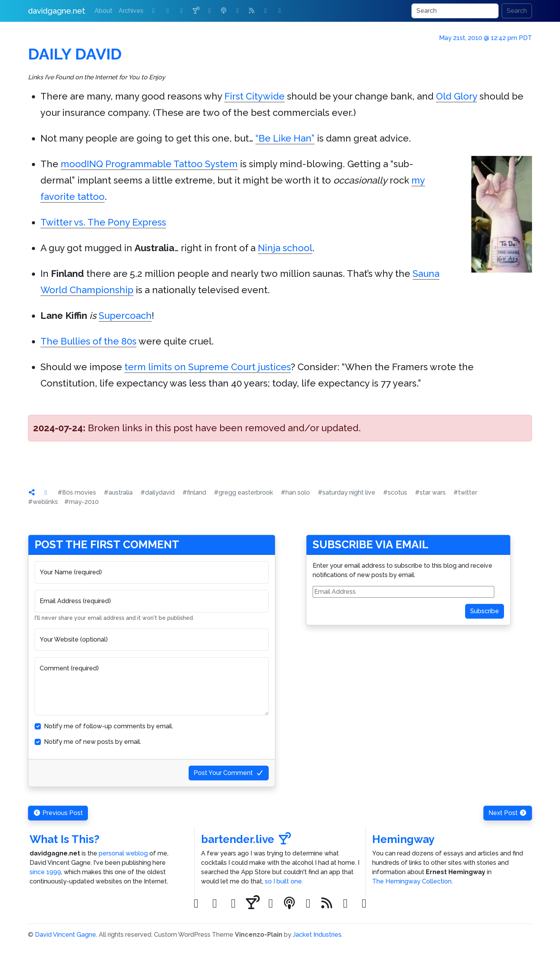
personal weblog (123, 853)
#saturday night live (346, 492)
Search (517, 11)
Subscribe (485, 611)
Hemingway (403, 839)
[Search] (455, 11)
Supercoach (125, 316)
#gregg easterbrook (243, 492)
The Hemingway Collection (412, 881)
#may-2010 (81, 502)
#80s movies (77, 492)
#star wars (430, 492)
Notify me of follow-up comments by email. (108, 726)
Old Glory (457, 96)
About (103, 11)
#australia (118, 492)
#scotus (395, 492)
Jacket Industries (317, 935)
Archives (131, 11)
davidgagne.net (57, 11)
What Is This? (65, 839)
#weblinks (43, 502)
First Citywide (255, 96)
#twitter (465, 492)
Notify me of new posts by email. (93, 742)
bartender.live (246, 839)
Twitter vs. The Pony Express (103, 222)
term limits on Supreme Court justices (208, 367)
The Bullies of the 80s (88, 341)
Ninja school (285, 248)
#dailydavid (157, 492)
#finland (194, 492)
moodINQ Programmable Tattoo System (149, 164)
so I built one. (284, 881)
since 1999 (45, 872)
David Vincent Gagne (66, 935)
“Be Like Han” (285, 138)
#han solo (295, 492)
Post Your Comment (229, 773)
